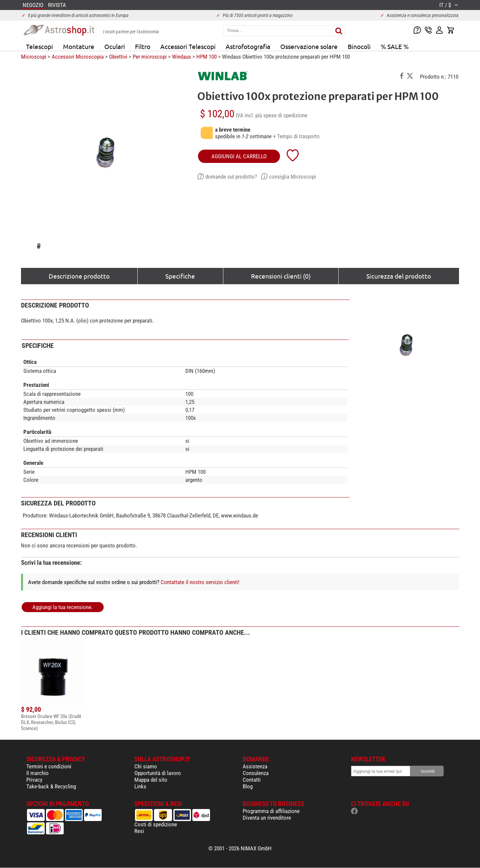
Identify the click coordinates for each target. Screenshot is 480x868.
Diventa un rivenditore (267, 818)
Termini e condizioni (49, 766)
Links (140, 786)
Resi (139, 831)
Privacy (34, 780)
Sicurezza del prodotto (399, 276)
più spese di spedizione (281, 115)
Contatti (252, 780)
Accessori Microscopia (78, 57)
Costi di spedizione (156, 824)
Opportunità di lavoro (158, 773)
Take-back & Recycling (51, 786)
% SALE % (395, 46)
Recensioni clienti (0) (281, 276)
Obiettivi (118, 57)
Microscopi (34, 57)
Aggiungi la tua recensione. (62, 607)
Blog (248, 786)
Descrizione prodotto (79, 276)
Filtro (143, 46)
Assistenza (255, 766)
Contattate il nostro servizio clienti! (200, 582)
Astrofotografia (248, 46)
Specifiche (180, 276)
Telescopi (39, 46)
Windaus (181, 57)
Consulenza (256, 773)
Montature (79, 46)
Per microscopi (150, 57)
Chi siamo (146, 766)
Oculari (115, 46)
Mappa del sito (151, 780)
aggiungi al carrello (239, 156)
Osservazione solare (309, 46)
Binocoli (359, 46)
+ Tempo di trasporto (296, 136)
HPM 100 (206, 57)
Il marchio (37, 773)
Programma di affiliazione (271, 811)
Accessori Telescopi (188, 46)
